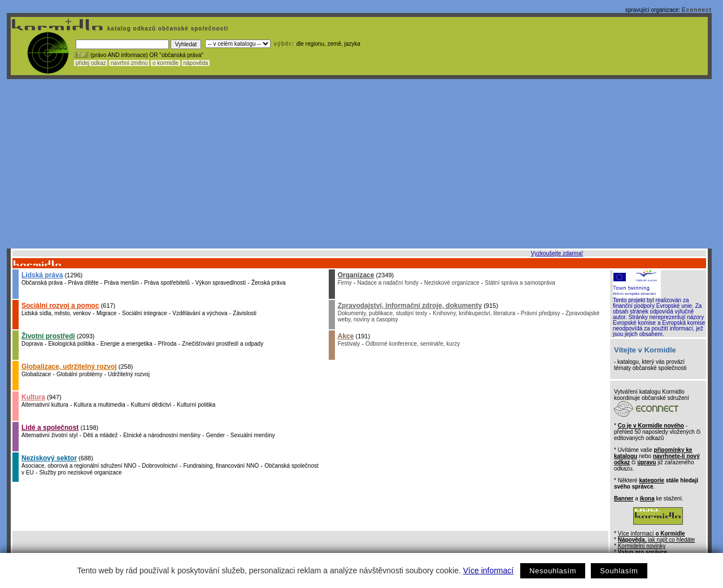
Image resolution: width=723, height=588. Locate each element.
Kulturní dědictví (151, 405)
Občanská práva (42, 283)
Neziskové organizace (452, 283)
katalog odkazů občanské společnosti (167, 29)
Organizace (356, 275)
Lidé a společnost (50, 428)
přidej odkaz (91, 63)
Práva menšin (121, 283)
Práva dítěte (84, 283)
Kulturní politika (196, 405)
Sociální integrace (145, 313)
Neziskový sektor (49, 458)
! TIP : (81, 55)
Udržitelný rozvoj (129, 374)
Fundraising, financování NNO (221, 466)
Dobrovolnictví (160, 466)
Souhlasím (619, 571)
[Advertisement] (359, 164)
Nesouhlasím (553, 571)
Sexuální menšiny (253, 435)
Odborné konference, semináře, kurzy (413, 344)
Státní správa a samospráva (520, 283)
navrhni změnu (129, 63)
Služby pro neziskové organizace (80, 472)
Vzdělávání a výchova (200, 313)
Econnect (697, 10)
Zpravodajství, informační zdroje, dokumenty (410, 306)
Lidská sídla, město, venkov (56, 313)
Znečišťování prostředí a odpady (223, 344)
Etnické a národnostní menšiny (162, 435)
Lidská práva (42, 275)
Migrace (107, 313)
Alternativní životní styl (49, 435)
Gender (215, 435)
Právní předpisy (540, 313)
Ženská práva (269, 283)
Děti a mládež (100, 435)
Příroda (167, 344)
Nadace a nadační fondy (388, 283)
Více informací (488, 570)
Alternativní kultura (45, 405)
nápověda (196, 63)
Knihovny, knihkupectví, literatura (474, 313)
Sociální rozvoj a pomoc (60, 306)
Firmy (345, 283)
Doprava (32, 344)
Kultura (33, 397)
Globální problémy (79, 374)
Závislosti (245, 313)
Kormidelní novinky (642, 546)
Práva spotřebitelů (167, 283)
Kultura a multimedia (100, 405)
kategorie (651, 480)
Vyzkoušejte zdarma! (557, 253)
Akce (346, 336)
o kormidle (165, 63)
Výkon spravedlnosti (221, 283)
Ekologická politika (72, 344)
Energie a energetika (127, 344)
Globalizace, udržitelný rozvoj (69, 367)
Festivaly (349, 344)
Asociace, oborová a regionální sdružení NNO (79, 466)
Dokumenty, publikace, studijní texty (383, 313)
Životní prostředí (48, 336)
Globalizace (36, 374)
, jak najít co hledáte (657, 540)
